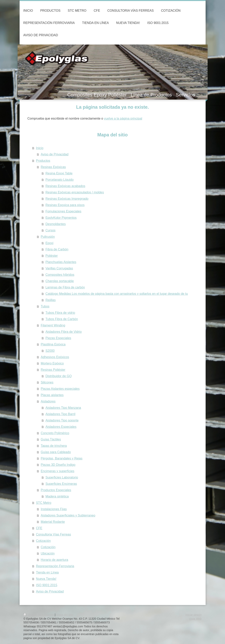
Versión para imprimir (39, 615)
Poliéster (52, 256)
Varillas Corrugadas (59, 268)
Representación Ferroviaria (55, 566)
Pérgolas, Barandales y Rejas (62, 458)
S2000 (50, 351)
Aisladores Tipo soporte (62, 420)
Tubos (45, 306)
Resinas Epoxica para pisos (65, 205)
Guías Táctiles (51, 439)
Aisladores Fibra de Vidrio (64, 332)
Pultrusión (48, 237)
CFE (39, 528)
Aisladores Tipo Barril (60, 414)
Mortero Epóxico (52, 363)
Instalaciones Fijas (54, 509)
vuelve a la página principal (123, 118)
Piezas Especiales (58, 338)
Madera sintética (57, 496)
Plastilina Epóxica (53, 344)
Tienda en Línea (47, 572)
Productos (43, 161)
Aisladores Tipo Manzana (63, 408)
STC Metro (44, 503)
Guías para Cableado (56, 452)
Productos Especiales (56, 490)
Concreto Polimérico (55, 433)
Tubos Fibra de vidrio (60, 313)
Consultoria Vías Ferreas (54, 534)
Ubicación (48, 553)
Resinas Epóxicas (53, 167)
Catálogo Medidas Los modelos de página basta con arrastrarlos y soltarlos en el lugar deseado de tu (117, 294)
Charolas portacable (60, 281)
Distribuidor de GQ (59, 376)
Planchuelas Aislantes (61, 262)
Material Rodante (53, 522)
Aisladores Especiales (61, 427)
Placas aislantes (52, 395)
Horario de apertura (55, 560)
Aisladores (48, 401)
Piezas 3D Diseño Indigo (58, 465)
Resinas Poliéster (53, 370)
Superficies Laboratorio (62, 477)
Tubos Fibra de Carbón (62, 319)
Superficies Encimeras (61, 484)
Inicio (40, 148)
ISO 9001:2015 (47, 585)
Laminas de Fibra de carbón (65, 287)
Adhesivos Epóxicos (55, 357)
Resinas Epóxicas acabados (65, 186)
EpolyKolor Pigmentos (61, 218)
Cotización (43, 541)
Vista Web (195, 619)
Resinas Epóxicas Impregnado (67, 199)
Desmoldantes (56, 224)
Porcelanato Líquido (60, 180)
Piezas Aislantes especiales (60, 389)
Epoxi (49, 243)
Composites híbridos (60, 275)
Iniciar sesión (194, 615)
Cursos (51, 230)
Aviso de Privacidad (55, 154)
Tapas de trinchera (54, 446)
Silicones (47, 382)
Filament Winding (53, 325)
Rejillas (51, 300)
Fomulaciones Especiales (63, 211)
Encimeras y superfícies (58, 471)
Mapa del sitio (65, 615)
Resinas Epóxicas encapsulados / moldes (75, 192)
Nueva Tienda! (46, 579)
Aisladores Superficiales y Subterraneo (68, 515)
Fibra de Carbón (57, 249)
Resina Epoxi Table (59, 173)
